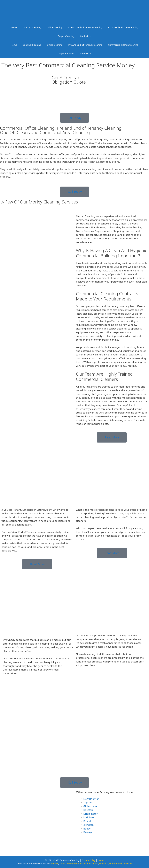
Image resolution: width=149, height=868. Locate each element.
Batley (87, 829)
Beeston (88, 810)
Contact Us (86, 36)
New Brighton (91, 799)
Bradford (94, 863)
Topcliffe (88, 802)
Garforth (104, 863)
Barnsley (128, 863)
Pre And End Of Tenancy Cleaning (85, 27)
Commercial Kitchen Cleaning (123, 27)
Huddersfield (116, 863)
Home (14, 27)
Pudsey (55, 863)
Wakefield (72, 863)
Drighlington (91, 814)
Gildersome (90, 806)
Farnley (88, 832)
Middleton (89, 817)
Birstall (87, 821)
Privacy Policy (89, 860)
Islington (89, 825)
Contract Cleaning (32, 27)
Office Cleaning (55, 27)
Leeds (62, 863)
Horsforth (83, 863)
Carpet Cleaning (66, 36)
